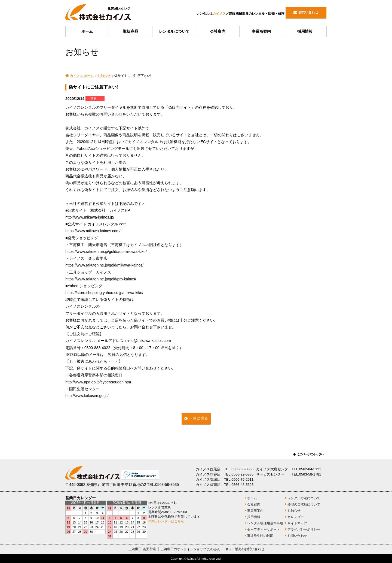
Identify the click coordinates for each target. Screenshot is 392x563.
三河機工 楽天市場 (142, 549)
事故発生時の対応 (260, 536)
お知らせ (104, 76)
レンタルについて (174, 31)
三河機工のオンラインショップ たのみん (190, 549)
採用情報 (305, 31)
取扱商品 (131, 31)
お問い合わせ (308, 12)
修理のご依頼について (304, 504)
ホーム (87, 31)
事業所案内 (261, 31)
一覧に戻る (198, 418)
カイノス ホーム (82, 76)
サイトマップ (297, 523)
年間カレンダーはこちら (166, 521)
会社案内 (218, 31)
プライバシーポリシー (304, 529)
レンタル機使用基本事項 (265, 523)
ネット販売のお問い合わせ (245, 549)
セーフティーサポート (264, 529)
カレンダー (296, 517)
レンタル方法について (304, 498)
